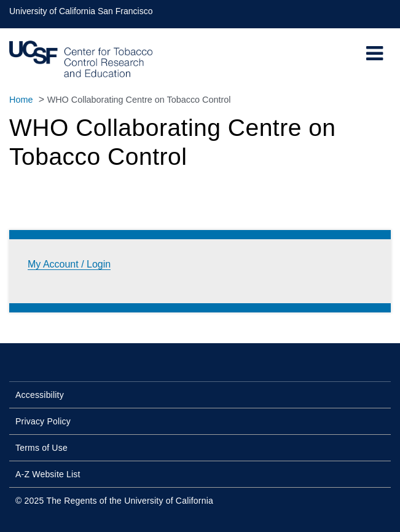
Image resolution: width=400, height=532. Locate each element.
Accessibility (40, 395)
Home (21, 100)
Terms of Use (41, 448)
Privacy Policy (43, 421)
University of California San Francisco (81, 11)
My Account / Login (69, 264)
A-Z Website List (48, 474)
